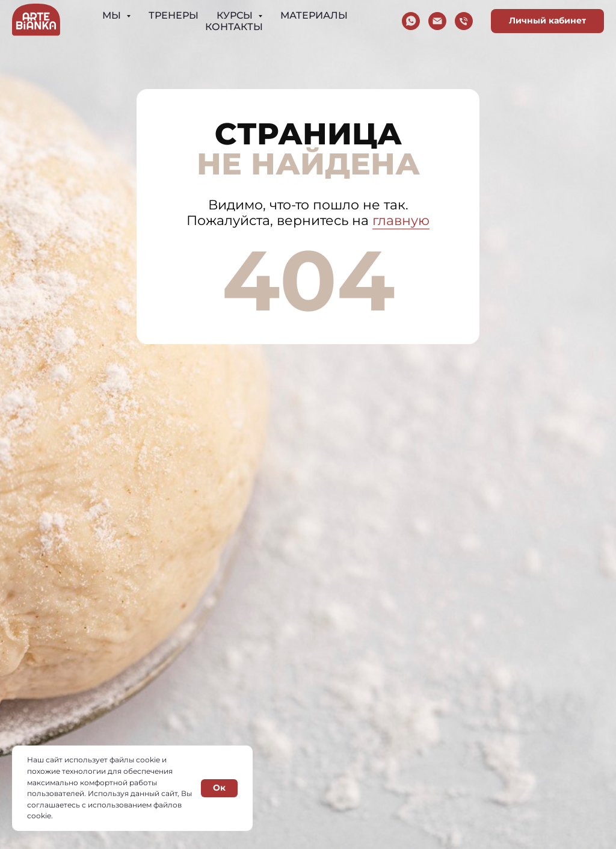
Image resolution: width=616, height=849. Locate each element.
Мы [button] (113, 15)
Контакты (234, 27)
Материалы (314, 15)
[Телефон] (464, 21)
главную (401, 221)
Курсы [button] (236, 15)
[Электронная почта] (437, 21)
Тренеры (174, 15)
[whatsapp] (411, 21)
